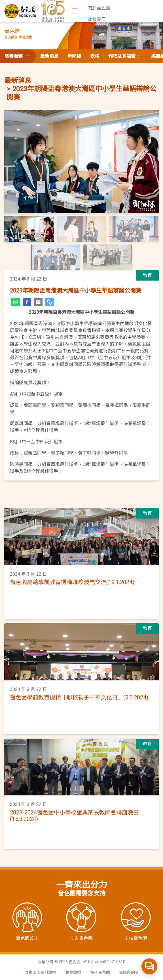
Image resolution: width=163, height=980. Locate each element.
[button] (16, 162)
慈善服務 (18, 56)
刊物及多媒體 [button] (122, 56)
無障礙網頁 (129, 972)
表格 (95, 56)
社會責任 (97, 19)
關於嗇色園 (99, 8)
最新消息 (49, 56)
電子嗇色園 (100, 972)
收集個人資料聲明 (40, 972)
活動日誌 (97, 42)
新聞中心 (97, 31)
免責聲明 (73, 972)
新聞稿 (74, 56)
